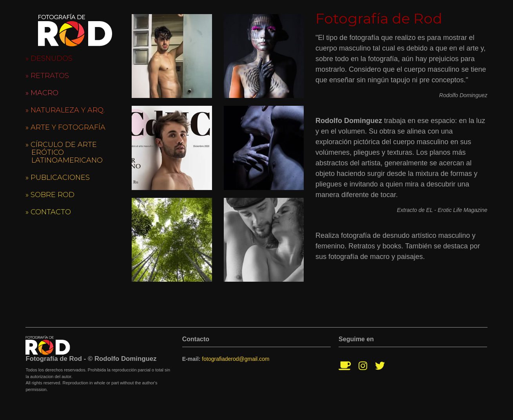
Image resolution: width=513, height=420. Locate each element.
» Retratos (47, 76)
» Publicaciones (58, 177)
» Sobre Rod (50, 195)
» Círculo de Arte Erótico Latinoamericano (64, 152)
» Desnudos (49, 58)
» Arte (65, 127)
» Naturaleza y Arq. (65, 110)
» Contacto (48, 212)
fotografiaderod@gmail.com (236, 359)
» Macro (42, 93)
